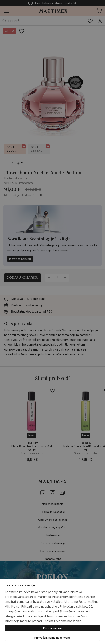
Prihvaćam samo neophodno (52, 638)
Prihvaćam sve (52, 628)
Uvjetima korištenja (68, 621)
